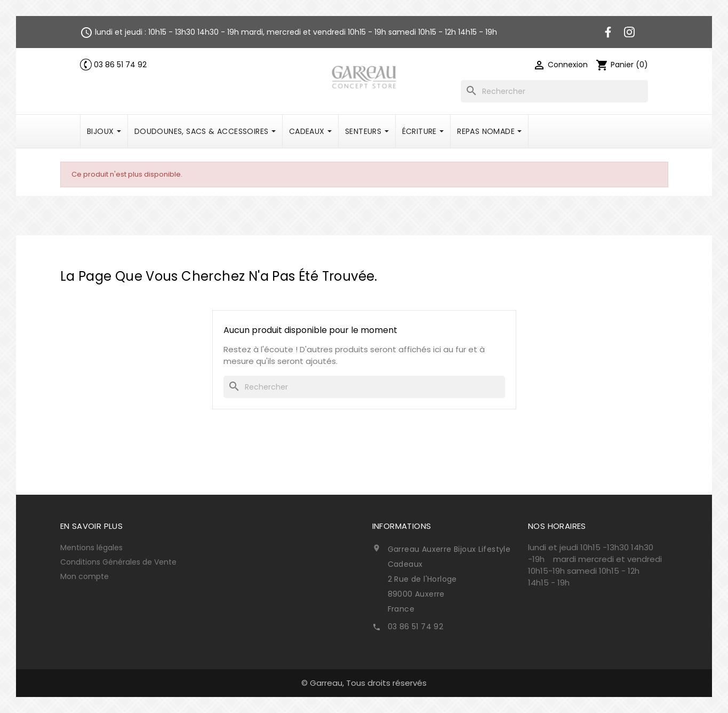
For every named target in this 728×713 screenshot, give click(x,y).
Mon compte (85, 576)
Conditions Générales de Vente (118, 562)
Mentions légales (91, 548)
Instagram (629, 32)
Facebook (608, 32)
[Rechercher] (554, 91)
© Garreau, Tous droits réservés (364, 683)
